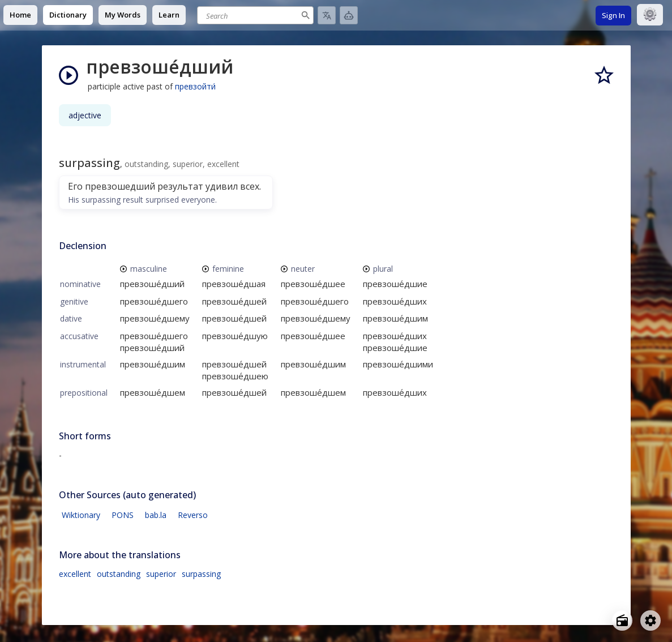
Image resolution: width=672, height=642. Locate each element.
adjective (85, 115)
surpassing (201, 574)
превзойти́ (195, 86)
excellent (75, 574)
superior (161, 574)
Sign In (613, 15)
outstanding (119, 574)
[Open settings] (650, 620)
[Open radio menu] (622, 620)
